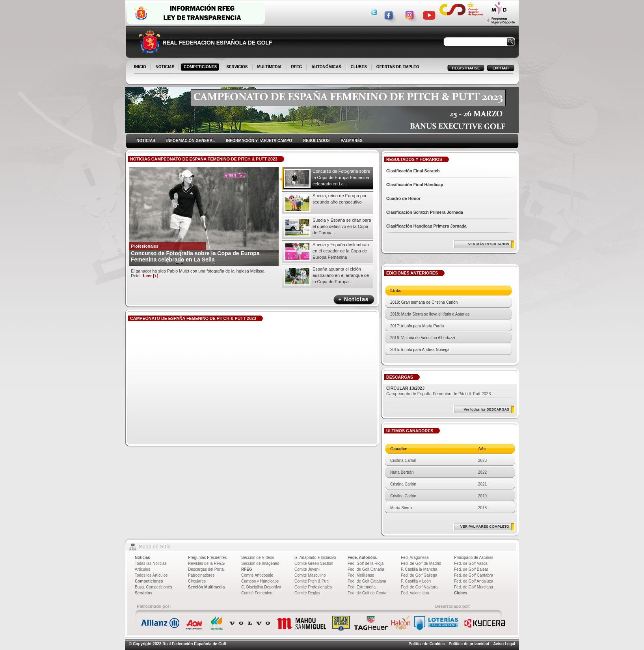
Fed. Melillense (361, 575)
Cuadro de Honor (403, 198)
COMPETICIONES (201, 67)
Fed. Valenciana (415, 593)
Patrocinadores (201, 575)
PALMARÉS (351, 141)
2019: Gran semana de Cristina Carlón (424, 302)
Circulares (197, 581)
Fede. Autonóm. (362, 558)
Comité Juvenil (307, 569)
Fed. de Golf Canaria (366, 569)
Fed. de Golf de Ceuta (367, 593)
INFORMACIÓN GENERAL (191, 141)
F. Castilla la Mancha (419, 569)
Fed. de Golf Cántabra (474, 575)
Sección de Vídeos (258, 558)
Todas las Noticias (151, 563)
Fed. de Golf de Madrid (421, 563)
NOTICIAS (166, 67)
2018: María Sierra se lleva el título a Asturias (430, 314)
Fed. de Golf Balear (471, 569)
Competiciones (149, 581)
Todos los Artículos (151, 575)
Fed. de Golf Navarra (419, 587)
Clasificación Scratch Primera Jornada (425, 212)
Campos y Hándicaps (260, 581)
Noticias (142, 558)
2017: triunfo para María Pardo (417, 326)
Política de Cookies (427, 644)
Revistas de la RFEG (206, 563)
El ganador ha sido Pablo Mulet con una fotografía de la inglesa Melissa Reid (198, 273)
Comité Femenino (257, 593)
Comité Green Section (314, 563)
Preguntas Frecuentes (207, 558)
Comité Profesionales (313, 587)
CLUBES (359, 67)
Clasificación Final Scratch (413, 171)
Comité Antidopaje (257, 575)
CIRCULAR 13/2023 (405, 388)
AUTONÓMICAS (326, 67)
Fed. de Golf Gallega (419, 575)
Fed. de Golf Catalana (367, 581)
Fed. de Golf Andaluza (474, 581)
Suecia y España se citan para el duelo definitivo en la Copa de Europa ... (342, 226)
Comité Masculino (310, 575)
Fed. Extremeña (362, 587)
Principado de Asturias (474, 558)
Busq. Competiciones (154, 587)
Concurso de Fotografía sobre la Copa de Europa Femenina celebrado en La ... (341, 177)
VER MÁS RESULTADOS (489, 244)
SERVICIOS (237, 67)
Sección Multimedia (206, 587)
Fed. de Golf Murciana (474, 587)
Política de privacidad (469, 644)
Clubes (461, 593)
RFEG (297, 67)
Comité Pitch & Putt (312, 581)
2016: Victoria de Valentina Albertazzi (423, 338)
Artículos (142, 569)
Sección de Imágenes (260, 563)
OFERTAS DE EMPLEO (398, 67)
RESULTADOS (316, 141)
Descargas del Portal (206, 569)
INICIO (141, 67)
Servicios (143, 593)
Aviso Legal (504, 644)
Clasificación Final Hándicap (415, 185)
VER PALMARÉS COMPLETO (485, 527)
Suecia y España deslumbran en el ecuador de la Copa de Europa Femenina (341, 251)
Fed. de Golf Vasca (471, 563)
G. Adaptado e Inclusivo (315, 558)
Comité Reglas (307, 593)
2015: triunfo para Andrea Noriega (420, 350)
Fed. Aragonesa (415, 558)
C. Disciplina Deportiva (261, 587)
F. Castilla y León (416, 581)
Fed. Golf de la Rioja (366, 563)
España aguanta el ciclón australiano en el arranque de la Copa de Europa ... (341, 275)
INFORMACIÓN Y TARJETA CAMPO (259, 141)
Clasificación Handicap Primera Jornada (426, 226)
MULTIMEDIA (270, 67)
